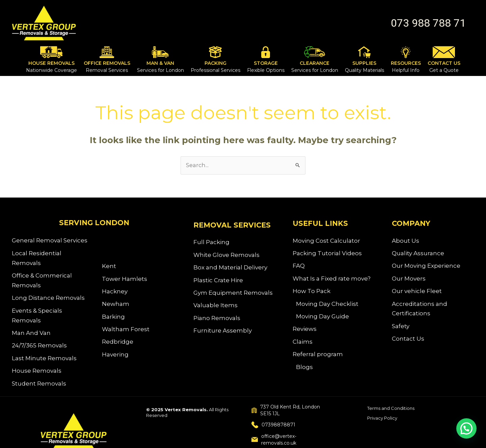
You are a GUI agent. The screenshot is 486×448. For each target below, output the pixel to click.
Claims (303, 346)
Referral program (318, 359)
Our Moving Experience (426, 267)
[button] (428, 23)
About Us (406, 241)
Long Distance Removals (48, 300)
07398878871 (273, 430)
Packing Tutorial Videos (327, 254)
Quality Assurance (418, 254)
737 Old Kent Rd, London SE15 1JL (286, 416)
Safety (401, 330)
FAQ (299, 267)
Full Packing (211, 243)
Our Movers (409, 281)
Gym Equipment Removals (233, 295)
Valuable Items (215, 308)
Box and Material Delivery (230, 269)
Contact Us (408, 343)
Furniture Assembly (223, 335)
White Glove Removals (226, 256)
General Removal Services (50, 241)
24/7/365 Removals (39, 349)
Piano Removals (217, 321)
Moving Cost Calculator (326, 241)
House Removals (37, 375)
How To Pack (312, 293)
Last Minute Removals (44, 362)
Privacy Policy (382, 423)
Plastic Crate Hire (218, 282)
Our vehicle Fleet (417, 293)
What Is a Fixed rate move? (332, 281)
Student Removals (39, 388)
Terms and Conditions (391, 414)
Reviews (305, 333)
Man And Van (31, 336)
